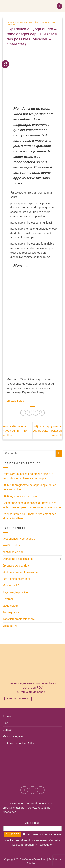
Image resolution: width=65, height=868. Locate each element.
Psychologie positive (15, 592)
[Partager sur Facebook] (29, 413)
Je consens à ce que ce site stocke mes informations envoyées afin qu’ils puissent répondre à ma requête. (33, 840)
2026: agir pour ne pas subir (20, 496)
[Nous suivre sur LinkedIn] (41, 790)
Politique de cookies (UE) (18, 743)
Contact (7, 730)
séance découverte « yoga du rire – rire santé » (15, 431)
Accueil (7, 716)
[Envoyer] (59, 453)
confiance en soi (13, 552)
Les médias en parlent (20, 22)
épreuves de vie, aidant (17, 566)
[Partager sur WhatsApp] (23, 413)
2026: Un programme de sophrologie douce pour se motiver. (29, 487)
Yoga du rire (10, 626)
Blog (5, 723)
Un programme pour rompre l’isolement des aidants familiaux (29, 516)
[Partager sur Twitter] (36, 413)
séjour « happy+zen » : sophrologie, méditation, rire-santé (48, 431)
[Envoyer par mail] (42, 413)
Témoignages (41, 22)
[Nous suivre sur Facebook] (24, 790)
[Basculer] (60, 559)
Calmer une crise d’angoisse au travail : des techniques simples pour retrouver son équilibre (32, 505)
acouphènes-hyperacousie (19, 539)
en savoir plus (16, 401)
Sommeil (8, 599)
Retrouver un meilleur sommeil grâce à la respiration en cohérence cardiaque (28, 476)
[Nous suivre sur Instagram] (32, 790)
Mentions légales (13, 736)
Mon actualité (11, 586)
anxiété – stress (12, 545)
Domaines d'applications (18, 559)
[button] (59, 6)
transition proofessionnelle (19, 619)
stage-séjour (10, 606)
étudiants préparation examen (21, 572)
